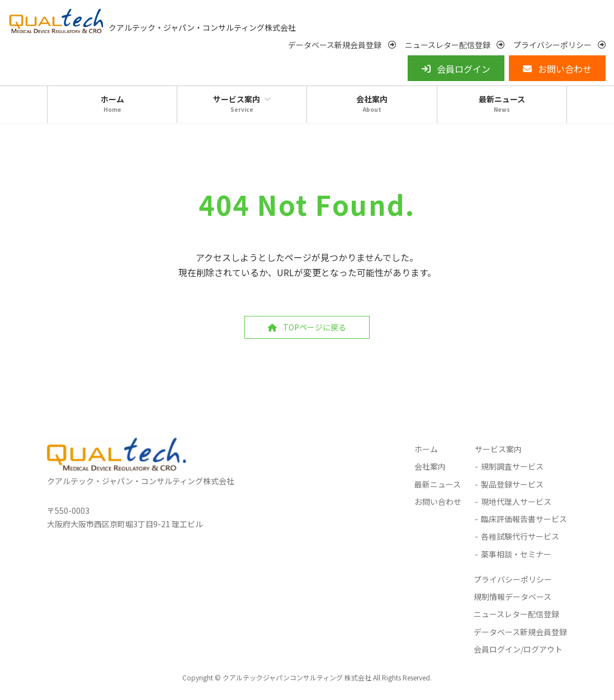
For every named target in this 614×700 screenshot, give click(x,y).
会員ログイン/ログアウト (518, 652)
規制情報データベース (513, 599)
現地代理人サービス (516, 504)
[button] (342, 48)
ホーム (426, 452)
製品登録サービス (512, 487)
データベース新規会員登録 (520, 635)
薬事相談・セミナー (516, 557)
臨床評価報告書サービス (524, 522)
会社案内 (430, 470)
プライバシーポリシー (513, 582)
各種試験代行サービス (520, 540)
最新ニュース (438, 487)
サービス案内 (498, 452)
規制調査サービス (512, 470)
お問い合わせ (438, 504)
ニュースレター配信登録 (516, 617)
